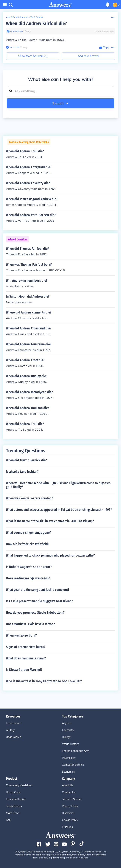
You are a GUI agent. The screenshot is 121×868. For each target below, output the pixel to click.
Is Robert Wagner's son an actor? (29, 567)
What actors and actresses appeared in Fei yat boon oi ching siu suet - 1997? (59, 510)
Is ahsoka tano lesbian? (22, 472)
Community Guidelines (19, 785)
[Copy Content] (104, 48)
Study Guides (14, 806)
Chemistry (68, 730)
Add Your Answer (88, 56)
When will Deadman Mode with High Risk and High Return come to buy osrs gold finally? (58, 485)
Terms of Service (72, 799)
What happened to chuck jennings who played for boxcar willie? (50, 555)
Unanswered (14, 737)
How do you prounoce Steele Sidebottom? (35, 613)
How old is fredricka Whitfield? (28, 544)
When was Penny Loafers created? (30, 498)
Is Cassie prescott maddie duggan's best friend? (39, 601)
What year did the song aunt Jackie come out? (38, 590)
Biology (66, 737)
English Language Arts (76, 751)
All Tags (11, 730)
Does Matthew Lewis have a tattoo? (30, 624)
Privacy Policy (70, 806)
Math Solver (13, 813)
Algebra (67, 723)
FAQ (9, 820)
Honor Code (13, 792)
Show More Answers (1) (33, 56)
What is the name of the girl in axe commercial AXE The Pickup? (50, 521)
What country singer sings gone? (28, 533)
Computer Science (73, 765)
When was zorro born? (21, 635)
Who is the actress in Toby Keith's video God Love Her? (44, 681)
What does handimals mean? (26, 658)
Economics (68, 772)
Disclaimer (68, 813)
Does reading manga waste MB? (28, 578)
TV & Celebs (37, 17)
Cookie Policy (70, 820)
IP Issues (67, 827)
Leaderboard (14, 723)
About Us (68, 785)
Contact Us (69, 792)
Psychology (69, 758)
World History (70, 744)
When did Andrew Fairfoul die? (36, 24)
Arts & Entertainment (17, 17)
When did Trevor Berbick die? (26, 460)
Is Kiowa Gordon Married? (24, 670)
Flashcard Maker (16, 799)
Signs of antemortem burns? (26, 647)
